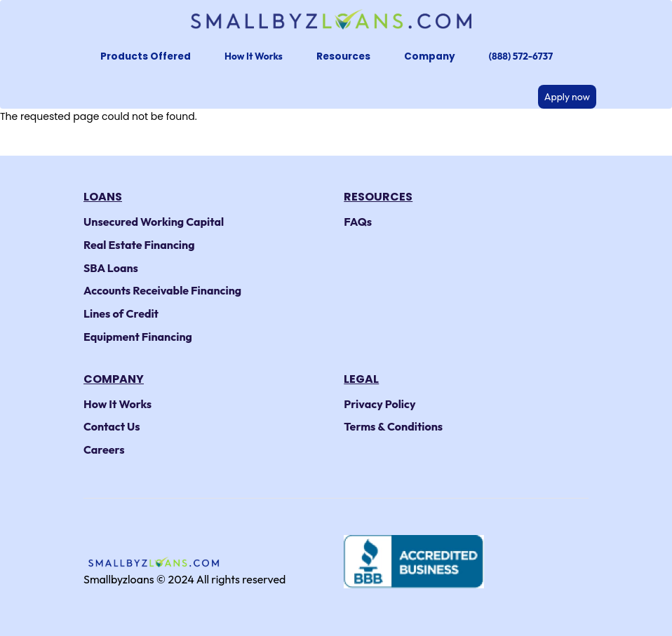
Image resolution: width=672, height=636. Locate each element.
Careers (104, 449)
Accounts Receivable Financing (162, 290)
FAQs (358, 222)
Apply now (567, 97)
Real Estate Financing (139, 245)
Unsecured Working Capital (154, 222)
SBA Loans (111, 268)
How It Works (254, 56)
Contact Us (112, 426)
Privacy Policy (379, 404)
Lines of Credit (121, 313)
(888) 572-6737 (521, 56)
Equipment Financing (138, 337)
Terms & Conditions (393, 426)
